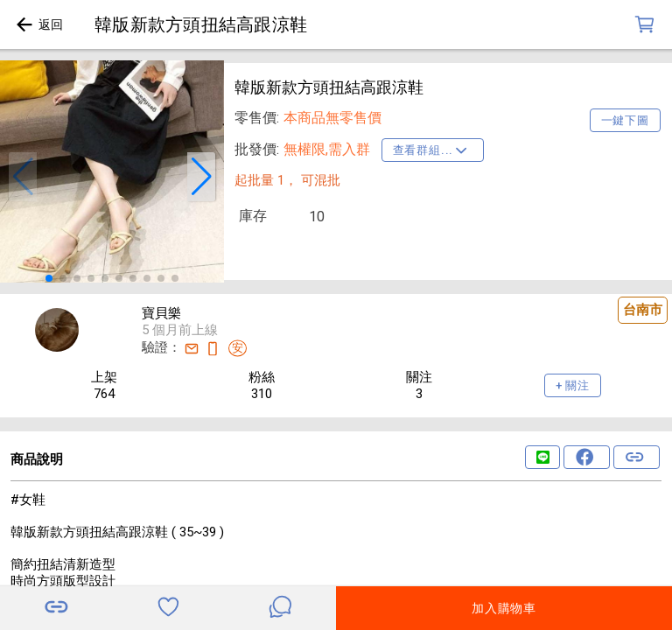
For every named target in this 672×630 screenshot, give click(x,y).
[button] (23, 177)
